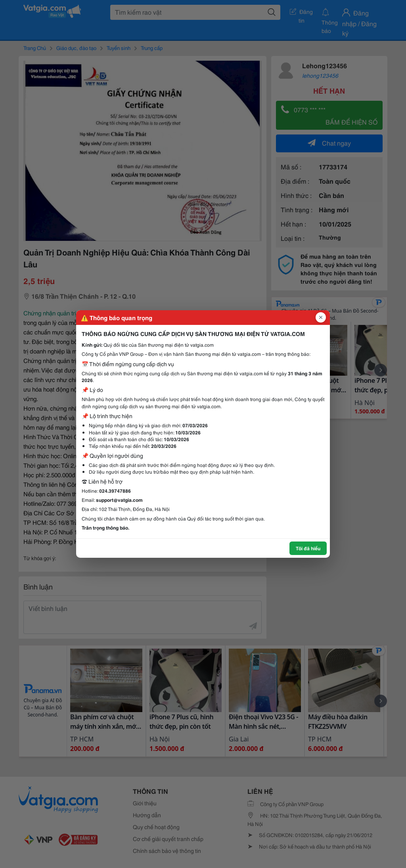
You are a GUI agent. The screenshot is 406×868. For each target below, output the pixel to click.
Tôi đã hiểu (308, 548)
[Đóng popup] (321, 317)
